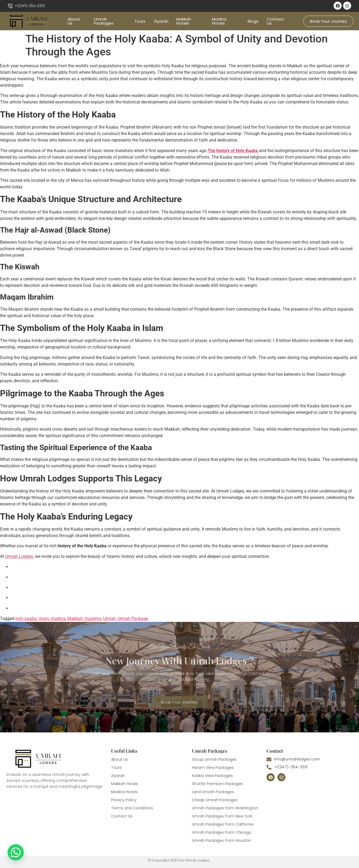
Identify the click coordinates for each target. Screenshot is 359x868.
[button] (16, 852)
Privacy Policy (124, 800)
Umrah (109, 619)
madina (58, 619)
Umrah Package (133, 619)
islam (44, 619)
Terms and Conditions (132, 808)
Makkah (75, 619)
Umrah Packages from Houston (222, 840)
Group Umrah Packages (214, 759)
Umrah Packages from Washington (225, 808)
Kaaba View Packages (212, 776)
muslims (93, 619)
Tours (140, 21)
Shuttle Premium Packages (217, 784)
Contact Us (275, 21)
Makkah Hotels (184, 21)
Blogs (253, 21)
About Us (74, 21)
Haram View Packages (213, 768)
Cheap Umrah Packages (215, 800)
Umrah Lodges (19, 556)
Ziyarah (161, 21)
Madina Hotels (219, 21)
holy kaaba (26, 619)
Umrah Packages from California (223, 824)
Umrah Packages (104, 21)
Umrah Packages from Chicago (222, 832)
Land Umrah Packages (213, 792)
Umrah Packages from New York (222, 816)
